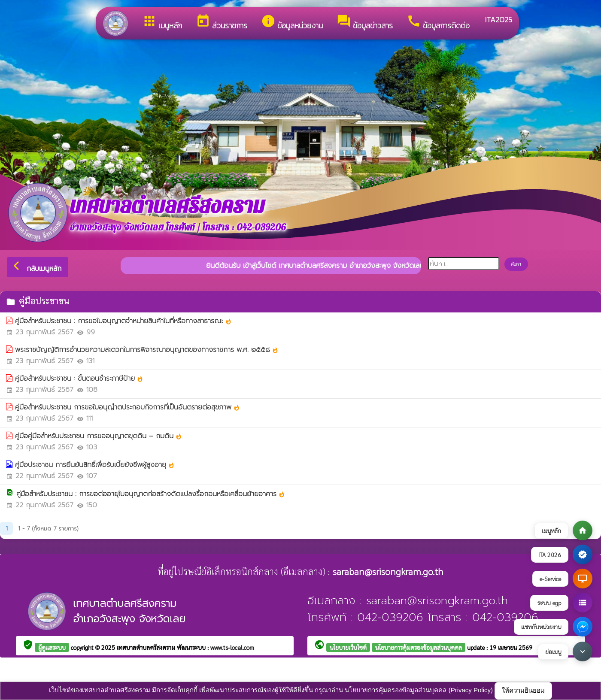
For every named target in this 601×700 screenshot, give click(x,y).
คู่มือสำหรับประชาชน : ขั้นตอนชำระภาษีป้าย (79, 379)
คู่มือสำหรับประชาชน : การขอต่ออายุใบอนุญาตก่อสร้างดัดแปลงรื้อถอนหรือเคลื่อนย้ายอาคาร (151, 494)
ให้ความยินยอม (523, 690)
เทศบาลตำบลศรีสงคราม (147, 647)
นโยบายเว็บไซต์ (348, 647)
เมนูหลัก (162, 23)
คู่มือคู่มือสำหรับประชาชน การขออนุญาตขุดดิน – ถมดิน (99, 436)
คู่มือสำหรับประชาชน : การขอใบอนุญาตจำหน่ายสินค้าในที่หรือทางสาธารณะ (123, 321)
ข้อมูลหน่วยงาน (292, 23)
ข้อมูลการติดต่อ (438, 23)
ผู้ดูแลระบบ (52, 647)
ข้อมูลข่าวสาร (365, 23)
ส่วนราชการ (222, 23)
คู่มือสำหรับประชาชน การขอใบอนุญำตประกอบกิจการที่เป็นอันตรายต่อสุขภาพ (127, 407)
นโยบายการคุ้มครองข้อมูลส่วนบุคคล (419, 647)
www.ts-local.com (232, 647)
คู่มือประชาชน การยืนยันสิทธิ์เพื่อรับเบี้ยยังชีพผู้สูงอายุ (95, 465)
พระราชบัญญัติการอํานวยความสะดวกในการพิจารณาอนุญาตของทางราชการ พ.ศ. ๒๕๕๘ (147, 350)
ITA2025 (498, 20)
